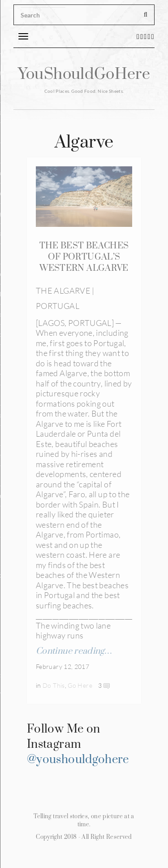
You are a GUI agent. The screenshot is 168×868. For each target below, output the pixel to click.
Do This (54, 685)
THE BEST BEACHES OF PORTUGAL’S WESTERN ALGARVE (84, 257)
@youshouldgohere (78, 760)
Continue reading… (74, 651)
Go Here (80, 685)
